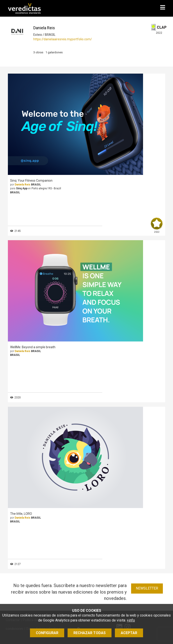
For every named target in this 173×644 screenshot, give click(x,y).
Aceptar (129, 633)
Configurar (47, 633)
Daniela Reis (23, 185)
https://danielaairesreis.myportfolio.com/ (63, 39)
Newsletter (147, 588)
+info (131, 620)
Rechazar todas (90, 633)
